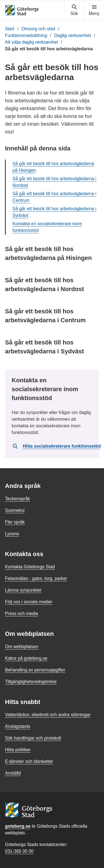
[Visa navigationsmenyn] (94, 10)
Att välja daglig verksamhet (31, 42)
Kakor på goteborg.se (26, 658)
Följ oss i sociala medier (29, 602)
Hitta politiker (18, 750)
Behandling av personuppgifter (35, 670)
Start (10, 29)
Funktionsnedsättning (26, 35)
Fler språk (15, 522)
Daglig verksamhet (73, 35)
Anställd (13, 773)
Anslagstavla (18, 726)
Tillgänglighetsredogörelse (31, 682)
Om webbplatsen (22, 647)
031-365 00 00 (19, 851)
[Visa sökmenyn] (74, 10)
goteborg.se (18, 826)
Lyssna (12, 534)
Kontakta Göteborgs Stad (30, 567)
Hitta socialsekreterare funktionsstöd (56, 446)
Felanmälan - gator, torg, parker (36, 578)
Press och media (21, 613)
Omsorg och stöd (38, 29)
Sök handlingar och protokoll (33, 738)
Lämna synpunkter (23, 590)
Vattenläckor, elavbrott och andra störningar (48, 715)
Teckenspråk (17, 499)
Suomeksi (15, 510)
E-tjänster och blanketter (29, 761)
